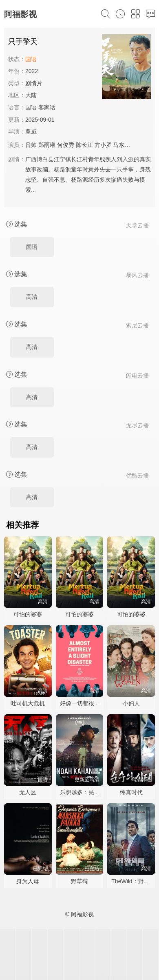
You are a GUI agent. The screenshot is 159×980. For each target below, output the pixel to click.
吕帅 (31, 145)
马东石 (121, 145)
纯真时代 (131, 792)
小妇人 (131, 703)
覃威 (31, 131)
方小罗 (103, 145)
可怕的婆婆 (28, 614)
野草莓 (79, 881)
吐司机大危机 (28, 703)
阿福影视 (20, 14)
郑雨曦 (47, 145)
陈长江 (84, 145)
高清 (32, 297)
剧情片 (34, 83)
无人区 (28, 792)
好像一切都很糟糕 (83, 703)
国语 (32, 247)
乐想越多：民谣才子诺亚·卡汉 (98, 792)
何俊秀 (66, 145)
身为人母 (28, 881)
